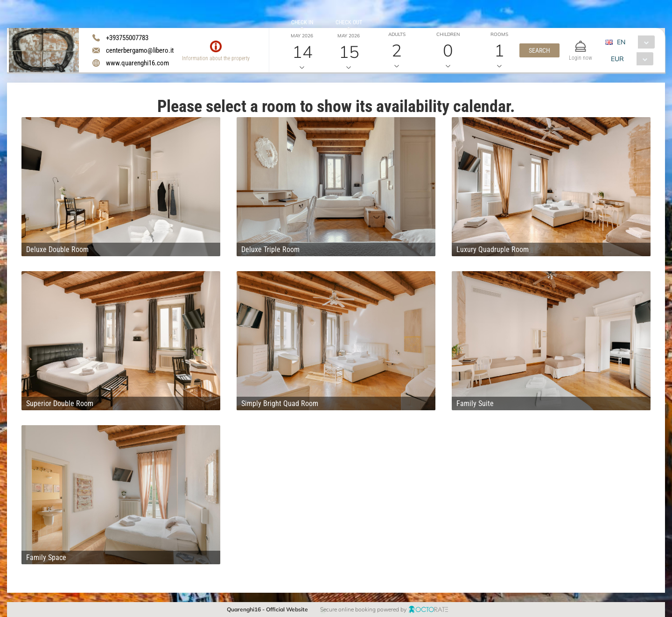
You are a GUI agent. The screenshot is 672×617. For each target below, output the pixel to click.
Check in (302, 22)
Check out (349, 22)
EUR (617, 59)
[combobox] (633, 42)
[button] (539, 50)
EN (621, 42)
